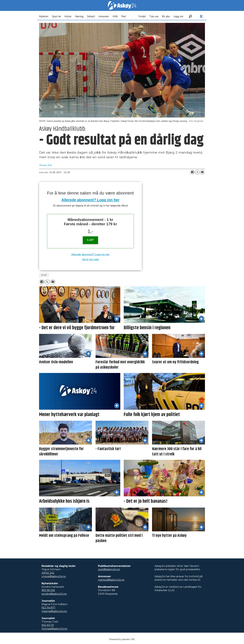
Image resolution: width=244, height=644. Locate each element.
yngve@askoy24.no (54, 576)
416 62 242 (48, 573)
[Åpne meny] (201, 16)
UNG (115, 16)
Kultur (68, 16)
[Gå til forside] (122, 5)
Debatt (91, 16)
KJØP (90, 240)
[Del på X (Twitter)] (197, 172)
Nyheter (44, 16)
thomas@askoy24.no (54, 629)
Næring (79, 16)
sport (44, 275)
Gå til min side (90, 259)
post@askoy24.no (109, 569)
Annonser (104, 16)
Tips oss (154, 16)
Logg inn (178, 16)
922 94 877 (48, 608)
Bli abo (166, 16)
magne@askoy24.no (54, 611)
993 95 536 (48, 590)
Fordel (142, 16)
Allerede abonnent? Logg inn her (90, 200)
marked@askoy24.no (111, 580)
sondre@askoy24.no (54, 594)
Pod (123, 16)
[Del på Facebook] (192, 172)
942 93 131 (48, 625)
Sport (55, 16)
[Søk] (190, 16)
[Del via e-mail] (202, 172)
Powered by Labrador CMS (122, 639)
